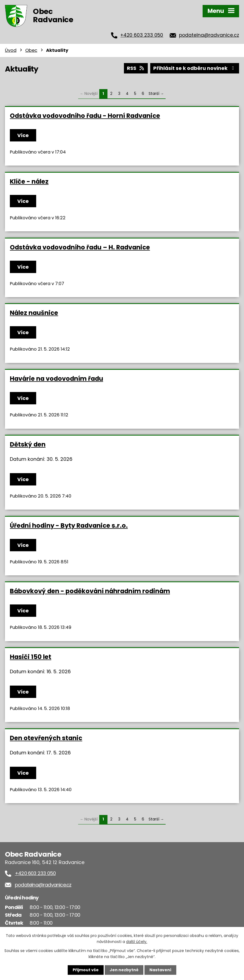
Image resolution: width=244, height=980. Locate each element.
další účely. (137, 942)
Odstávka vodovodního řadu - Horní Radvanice (85, 116)
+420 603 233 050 (142, 35)
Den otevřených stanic (46, 738)
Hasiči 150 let (31, 657)
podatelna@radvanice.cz (209, 35)
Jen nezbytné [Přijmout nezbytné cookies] (124, 970)
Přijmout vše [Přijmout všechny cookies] (86, 970)
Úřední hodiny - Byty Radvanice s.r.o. (69, 525)
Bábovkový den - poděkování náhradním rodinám (90, 591)
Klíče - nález (29, 181)
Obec (31, 50)
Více (23, 135)
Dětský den (28, 444)
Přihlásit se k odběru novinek (195, 68)
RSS (136, 68)
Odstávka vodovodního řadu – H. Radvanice (80, 247)
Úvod (11, 50)
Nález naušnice (34, 313)
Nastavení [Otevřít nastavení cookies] (160, 970)
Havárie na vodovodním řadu (56, 379)
